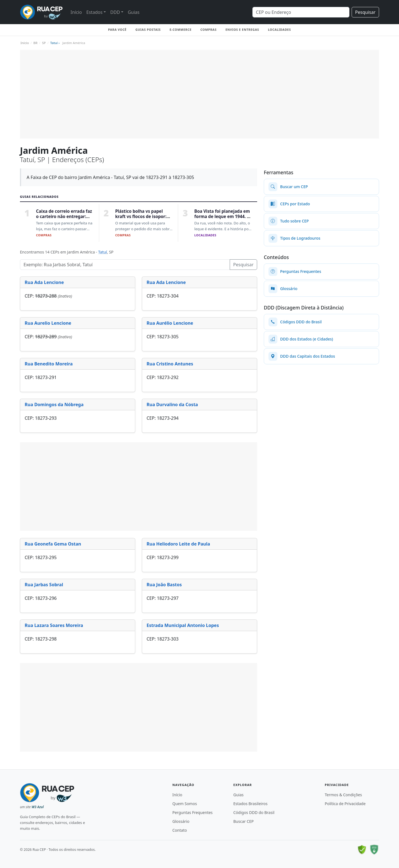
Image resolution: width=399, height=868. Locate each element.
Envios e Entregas (242, 30)
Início (76, 12)
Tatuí (103, 252)
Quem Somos (185, 804)
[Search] (301, 12)
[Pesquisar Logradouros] (125, 265)
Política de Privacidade (345, 804)
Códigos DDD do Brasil (254, 812)
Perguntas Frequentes (192, 812)
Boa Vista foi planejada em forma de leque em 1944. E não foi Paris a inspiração (222, 217)
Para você (117, 30)
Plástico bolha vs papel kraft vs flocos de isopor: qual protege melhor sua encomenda (141, 219)
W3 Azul (38, 807)
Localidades (279, 30)
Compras (208, 30)
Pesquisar (365, 12)
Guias (134, 12)
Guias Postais (148, 30)
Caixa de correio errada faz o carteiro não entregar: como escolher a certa (64, 217)
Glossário (181, 821)
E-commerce (181, 30)
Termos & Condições (343, 795)
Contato (180, 830)
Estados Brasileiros (250, 804)
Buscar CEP (244, 821)
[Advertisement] (199, 94)
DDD (115, 12)
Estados (94, 12)
